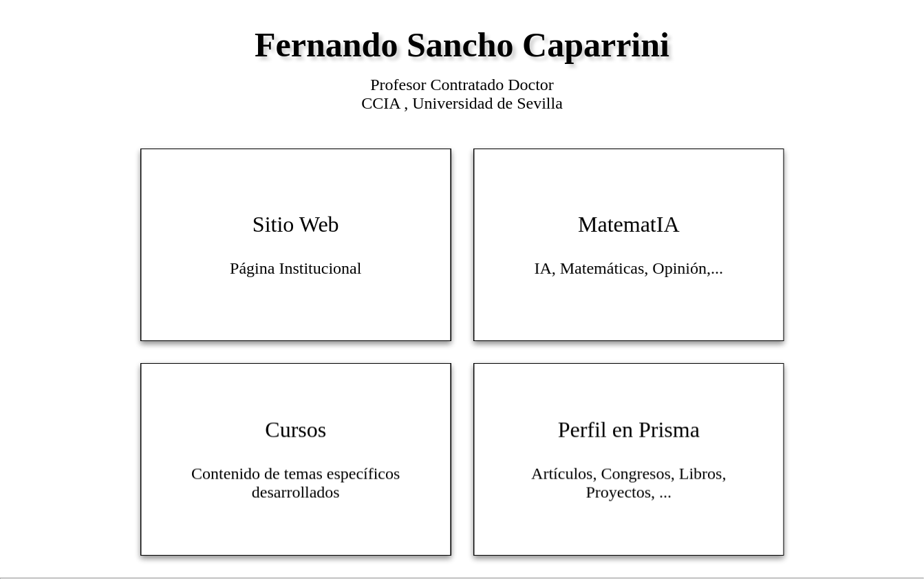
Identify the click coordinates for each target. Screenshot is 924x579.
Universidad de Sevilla (487, 103)
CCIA (383, 103)
